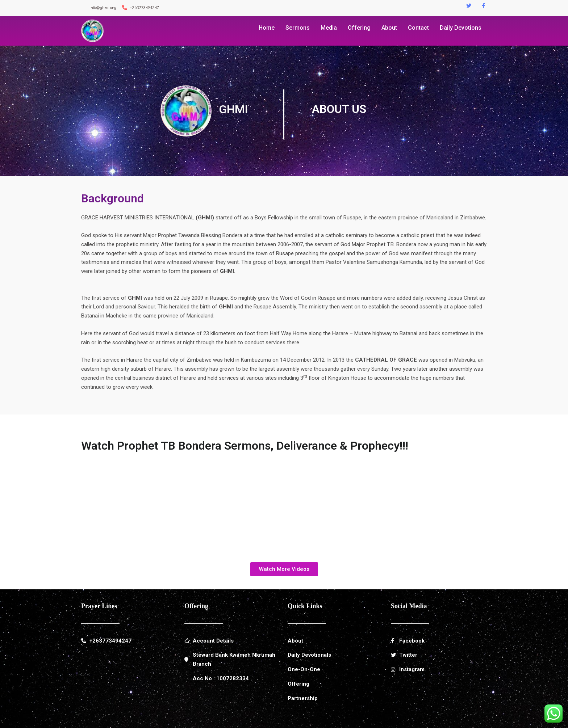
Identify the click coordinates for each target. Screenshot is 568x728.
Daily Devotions (461, 28)
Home (267, 28)
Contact (418, 28)
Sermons (298, 28)
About (389, 28)
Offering (359, 28)
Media (329, 28)
